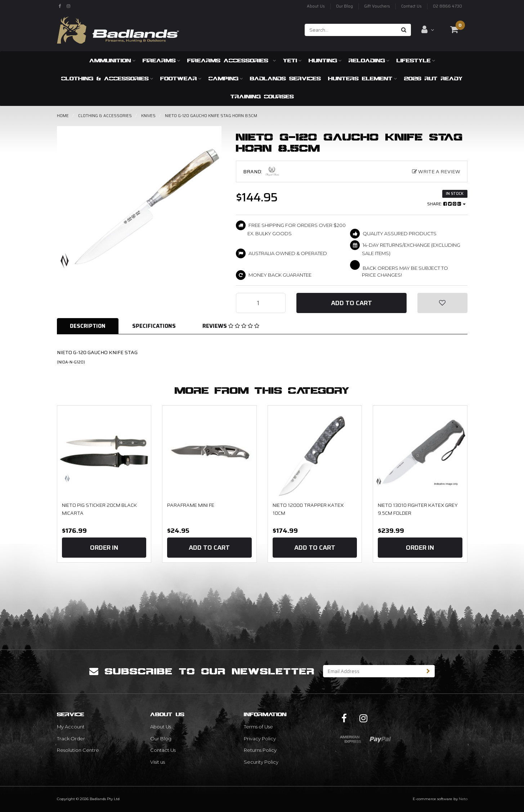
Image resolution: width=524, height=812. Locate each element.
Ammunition (112, 60)
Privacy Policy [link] (260, 739)
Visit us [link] (158, 762)
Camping (226, 78)
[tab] (88, 326)
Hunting (325, 60)
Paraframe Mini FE (191, 505)
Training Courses (262, 96)
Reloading (369, 60)
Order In (104, 548)
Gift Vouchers (377, 6)
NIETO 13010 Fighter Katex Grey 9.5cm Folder (418, 509)
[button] (442, 303)
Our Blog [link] (161, 739)
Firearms (161, 60)
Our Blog (344, 6)
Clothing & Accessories (107, 78)
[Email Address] (373, 671)
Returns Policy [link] (260, 750)
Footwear (181, 78)
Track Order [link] (71, 739)
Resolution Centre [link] (78, 750)
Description (88, 326)
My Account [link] (71, 727)
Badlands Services (285, 78)
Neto (463, 799)
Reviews (231, 326)
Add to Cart (351, 303)
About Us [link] (161, 727)
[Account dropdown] (428, 30)
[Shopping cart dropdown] (454, 30)
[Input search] (351, 30)
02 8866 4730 (447, 6)
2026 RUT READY (433, 78)
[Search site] (404, 30)
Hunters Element (362, 78)
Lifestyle (416, 60)
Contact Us (411, 6)
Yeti (292, 60)
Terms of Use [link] (258, 727)
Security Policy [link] (261, 762)
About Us (316, 6)
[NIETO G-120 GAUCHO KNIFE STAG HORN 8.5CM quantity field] (261, 303)
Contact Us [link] (163, 750)
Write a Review (436, 171)
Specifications (154, 326)
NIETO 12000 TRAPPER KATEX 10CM (308, 509)
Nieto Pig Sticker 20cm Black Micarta (99, 509)
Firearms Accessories (232, 60)
